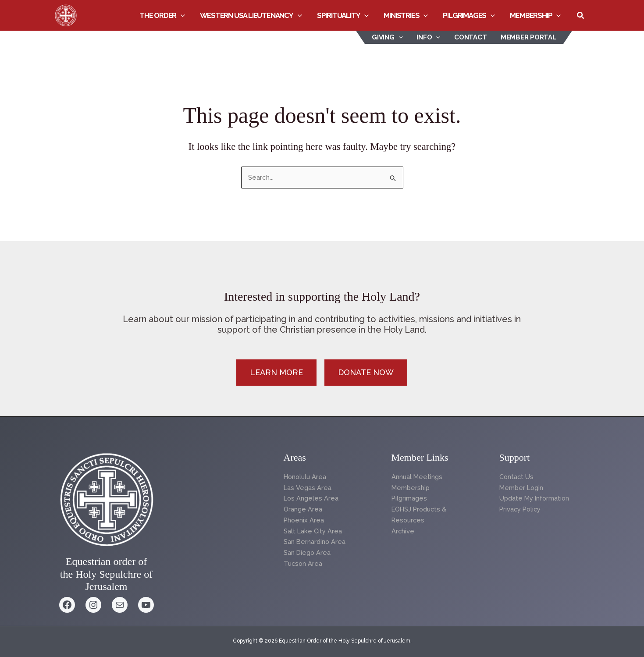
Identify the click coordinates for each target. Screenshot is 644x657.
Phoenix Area (304, 520)
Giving (390, 37)
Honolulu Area (306, 477)
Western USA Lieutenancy (253, 15)
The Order (165, 15)
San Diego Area (308, 553)
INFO (431, 37)
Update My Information (535, 498)
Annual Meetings (417, 477)
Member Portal (529, 37)
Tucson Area (304, 564)
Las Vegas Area (308, 488)
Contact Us (517, 477)
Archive (403, 531)
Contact (472, 37)
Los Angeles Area (311, 498)
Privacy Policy (521, 509)
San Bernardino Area (315, 542)
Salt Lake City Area (313, 531)
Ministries (407, 15)
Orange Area (303, 509)
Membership (536, 15)
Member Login (522, 488)
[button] (184, 15)
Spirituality (345, 15)
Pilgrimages (470, 15)
